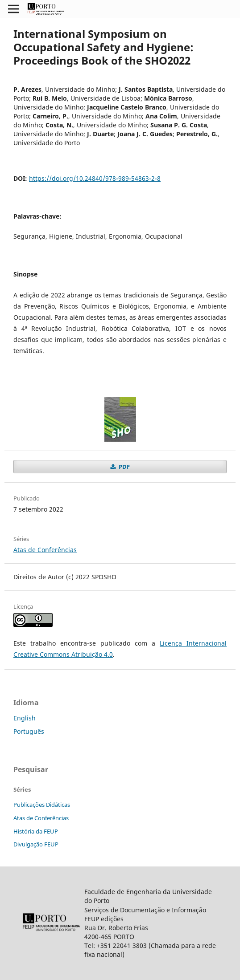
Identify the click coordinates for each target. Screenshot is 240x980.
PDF (124, 467)
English (25, 718)
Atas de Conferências (45, 550)
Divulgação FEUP (36, 844)
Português (29, 731)
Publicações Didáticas (42, 805)
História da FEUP (36, 831)
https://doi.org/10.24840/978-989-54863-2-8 (95, 178)
